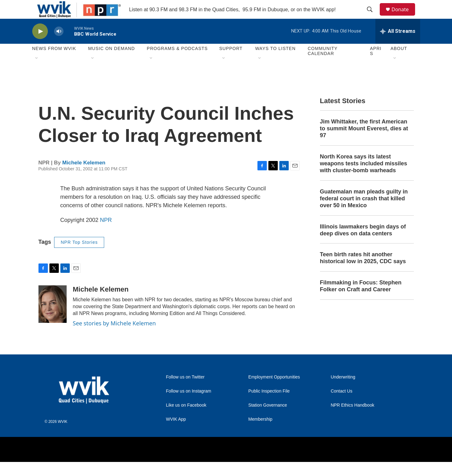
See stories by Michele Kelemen (114, 337)
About (399, 63)
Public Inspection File (269, 405)
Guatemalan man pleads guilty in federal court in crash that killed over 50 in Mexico (364, 213)
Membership (260, 433)
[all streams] (398, 45)
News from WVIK (54, 63)
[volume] (59, 45)
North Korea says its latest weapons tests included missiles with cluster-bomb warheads (364, 178)
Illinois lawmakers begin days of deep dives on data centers (363, 244)
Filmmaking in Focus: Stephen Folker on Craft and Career (361, 300)
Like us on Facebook (186, 419)
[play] (40, 45)
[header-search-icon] (373, 17)
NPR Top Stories (79, 256)
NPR (106, 234)
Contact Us (341, 405)
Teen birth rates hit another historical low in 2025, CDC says (363, 272)
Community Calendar (323, 65)
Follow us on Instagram (189, 405)
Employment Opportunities (274, 391)
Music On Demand (112, 63)
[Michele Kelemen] (53, 318)
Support (231, 63)
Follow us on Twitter (185, 391)
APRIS (376, 65)
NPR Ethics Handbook (352, 419)
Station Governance (268, 419)
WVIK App (176, 433)
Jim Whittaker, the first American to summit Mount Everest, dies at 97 (364, 143)
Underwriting (343, 391)
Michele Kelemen (84, 177)
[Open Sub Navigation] (37, 73)
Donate (404, 16)
